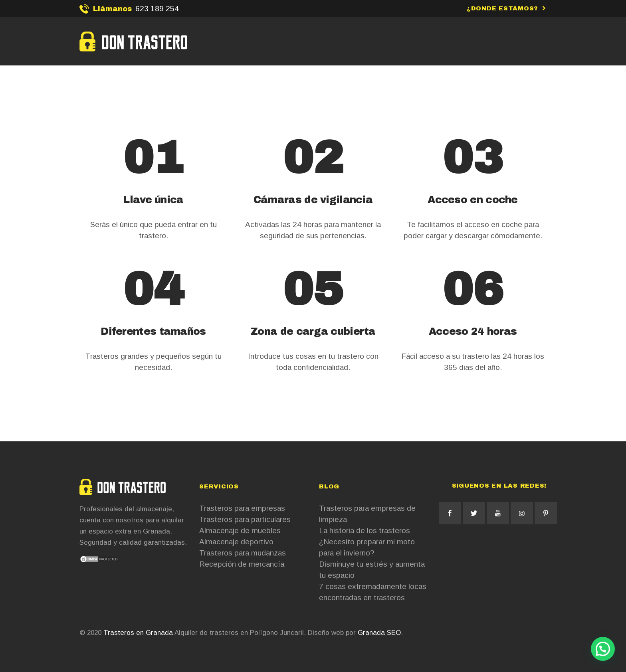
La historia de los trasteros (365, 531)
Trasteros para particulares (245, 519)
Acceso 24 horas (473, 331)
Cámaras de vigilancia (313, 200)
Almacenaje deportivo (236, 542)
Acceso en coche (473, 200)
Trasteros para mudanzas (243, 553)
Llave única (153, 200)
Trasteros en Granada (138, 633)
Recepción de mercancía (242, 564)
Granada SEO (379, 633)
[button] (603, 649)
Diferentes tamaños (153, 331)
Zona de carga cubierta (313, 331)
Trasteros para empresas (242, 508)
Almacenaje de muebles (240, 531)
